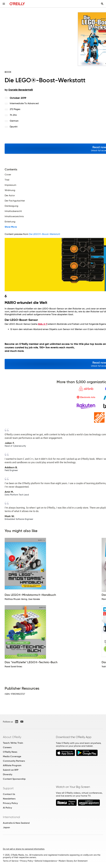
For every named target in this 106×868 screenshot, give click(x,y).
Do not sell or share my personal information (24, 849)
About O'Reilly (12, 737)
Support (8, 788)
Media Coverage (12, 756)
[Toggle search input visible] (102, 4)
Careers (7, 747)
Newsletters (9, 799)
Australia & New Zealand (16, 823)
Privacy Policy (10, 803)
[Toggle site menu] (4, 4)
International (11, 817)
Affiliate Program (12, 765)
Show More (11, 227)
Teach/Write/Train (13, 743)
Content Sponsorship (14, 779)
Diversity (8, 774)
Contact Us (9, 794)
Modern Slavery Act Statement (73, 861)
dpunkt (14, 127)
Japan (6, 827)
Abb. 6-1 (42, 324)
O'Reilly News (10, 752)
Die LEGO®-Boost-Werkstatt (44, 234)
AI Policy (7, 808)
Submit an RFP (11, 770)
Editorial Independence (46, 861)
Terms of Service (11, 861)
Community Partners (14, 761)
